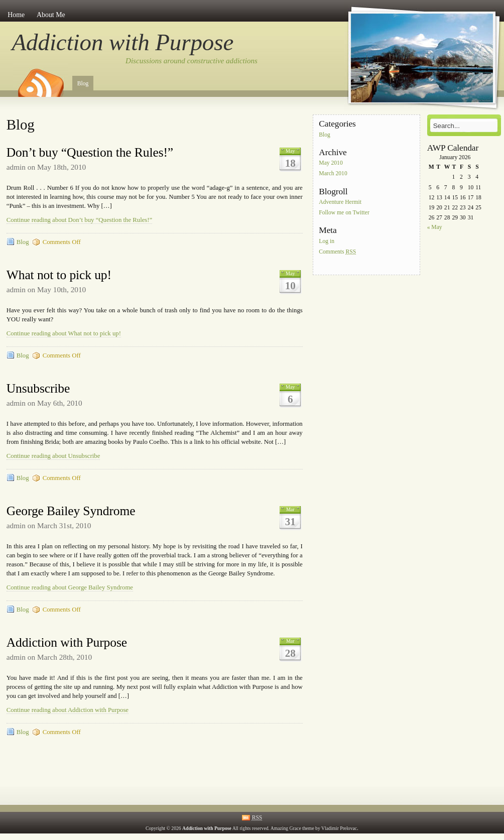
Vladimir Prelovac (339, 828)
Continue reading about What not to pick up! (64, 333)
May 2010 (331, 163)
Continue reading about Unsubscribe (53, 456)
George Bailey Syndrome (71, 511)
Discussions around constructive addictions (192, 61)
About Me (51, 15)
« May (435, 227)
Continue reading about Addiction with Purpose (68, 710)
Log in (327, 241)
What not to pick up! (59, 275)
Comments (337, 252)
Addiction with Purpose (123, 42)
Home (16, 15)
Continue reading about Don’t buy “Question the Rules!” (79, 220)
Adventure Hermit (340, 202)
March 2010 (333, 174)
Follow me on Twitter (344, 213)
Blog (83, 84)
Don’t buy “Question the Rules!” (90, 152)
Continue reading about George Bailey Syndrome (70, 587)
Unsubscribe (38, 388)
